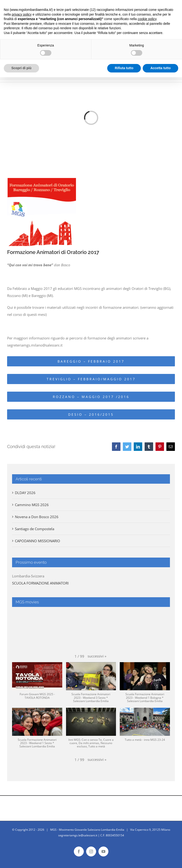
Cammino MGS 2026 (32, 505)
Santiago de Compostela (35, 529)
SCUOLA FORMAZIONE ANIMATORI (40, 583)
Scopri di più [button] (21, 68)
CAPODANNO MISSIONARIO (38, 541)
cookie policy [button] (147, 19)
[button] (97, 656)
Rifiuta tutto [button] (124, 68)
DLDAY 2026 (25, 493)
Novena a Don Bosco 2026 (37, 517)
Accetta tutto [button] (160, 68)
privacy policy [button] (22, 14)
